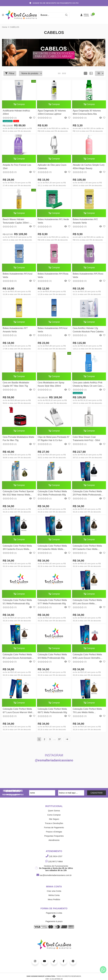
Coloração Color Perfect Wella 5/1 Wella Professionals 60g (17, 604)
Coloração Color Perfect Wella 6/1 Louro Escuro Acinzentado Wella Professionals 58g (17, 659)
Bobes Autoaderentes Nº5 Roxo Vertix (87, 276)
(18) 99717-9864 (54, 864)
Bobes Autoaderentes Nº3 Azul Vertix (17, 276)
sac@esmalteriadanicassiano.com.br (54, 878)
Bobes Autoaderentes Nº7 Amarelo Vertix (15, 331)
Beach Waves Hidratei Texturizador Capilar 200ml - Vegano (16, 222)
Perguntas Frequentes (54, 839)
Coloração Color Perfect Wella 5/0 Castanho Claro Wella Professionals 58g (87, 550)
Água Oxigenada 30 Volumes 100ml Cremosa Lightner (51, 112)
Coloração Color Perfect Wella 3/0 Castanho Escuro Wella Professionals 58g (17, 550)
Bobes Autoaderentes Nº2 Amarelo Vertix (84, 222)
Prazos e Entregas (54, 834)
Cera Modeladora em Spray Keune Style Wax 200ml (51, 386)
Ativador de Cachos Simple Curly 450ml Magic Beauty (88, 167)
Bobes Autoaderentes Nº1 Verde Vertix (53, 222)
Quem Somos (54, 813)
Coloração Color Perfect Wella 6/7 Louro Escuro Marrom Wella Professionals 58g (18, 714)
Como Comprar (54, 818)
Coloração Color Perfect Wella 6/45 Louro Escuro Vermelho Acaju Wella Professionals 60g (87, 659)
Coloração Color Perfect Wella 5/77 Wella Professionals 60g (52, 604)
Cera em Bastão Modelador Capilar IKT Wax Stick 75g (16, 386)
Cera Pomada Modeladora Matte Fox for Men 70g (18, 440)
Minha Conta (54, 898)
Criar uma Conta (54, 894)
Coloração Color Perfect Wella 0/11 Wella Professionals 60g (52, 495)
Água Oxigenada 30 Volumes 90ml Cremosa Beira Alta (86, 112)
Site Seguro (54, 822)
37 (59, 742)
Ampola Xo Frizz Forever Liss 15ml (17, 167)
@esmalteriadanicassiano (54, 763)
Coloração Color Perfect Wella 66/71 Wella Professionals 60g (52, 713)
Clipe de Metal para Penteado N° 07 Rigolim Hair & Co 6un (53, 440)
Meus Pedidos (54, 902)
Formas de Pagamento (54, 830)
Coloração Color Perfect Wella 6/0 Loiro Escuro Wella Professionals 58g (87, 604)
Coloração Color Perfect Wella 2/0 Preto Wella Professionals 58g (87, 495)
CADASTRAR (97, 796)
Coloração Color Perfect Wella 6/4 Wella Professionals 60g (52, 659)
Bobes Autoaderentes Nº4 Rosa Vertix (53, 276)
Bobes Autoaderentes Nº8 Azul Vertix (52, 331)
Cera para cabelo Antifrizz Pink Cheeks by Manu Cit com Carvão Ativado (88, 386)
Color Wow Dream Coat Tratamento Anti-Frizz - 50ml (86, 440)
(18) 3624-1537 (54, 859)
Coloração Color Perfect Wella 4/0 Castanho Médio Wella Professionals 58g (52, 550)
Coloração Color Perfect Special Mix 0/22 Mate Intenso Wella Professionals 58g (18, 495)
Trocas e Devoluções (54, 826)
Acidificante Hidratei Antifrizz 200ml (16, 112)
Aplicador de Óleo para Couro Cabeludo (52, 167)
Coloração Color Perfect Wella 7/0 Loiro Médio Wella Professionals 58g (87, 714)
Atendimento (54, 843)
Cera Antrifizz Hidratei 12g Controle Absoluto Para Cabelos (87, 331)
